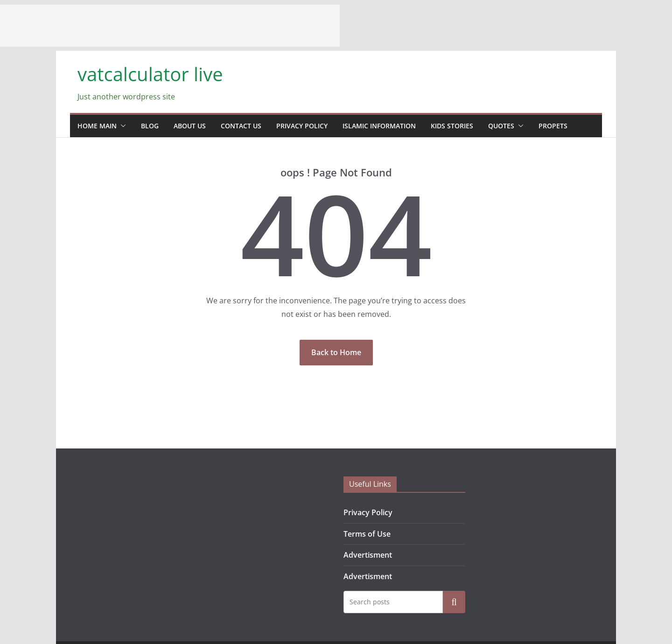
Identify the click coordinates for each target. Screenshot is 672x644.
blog (150, 126)
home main (97, 126)
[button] (121, 126)
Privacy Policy (302, 126)
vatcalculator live (150, 74)
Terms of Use (367, 534)
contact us (241, 126)
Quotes (501, 126)
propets (553, 126)
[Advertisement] (170, 26)
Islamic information (379, 126)
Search (454, 602)
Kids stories (452, 126)
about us (190, 126)
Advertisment (368, 555)
